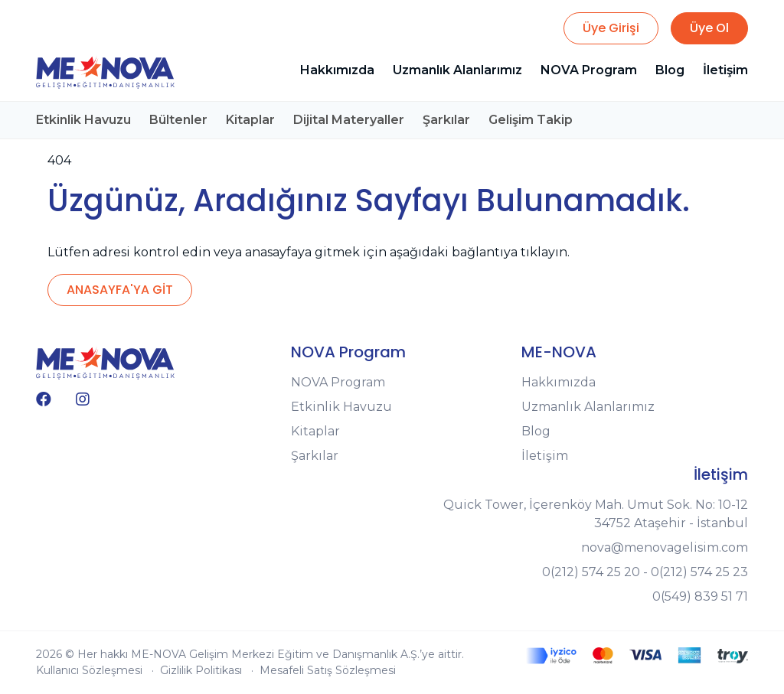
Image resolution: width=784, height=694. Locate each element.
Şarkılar (446, 120)
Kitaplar (250, 120)
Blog (670, 70)
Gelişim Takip (531, 120)
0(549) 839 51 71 (700, 596)
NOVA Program (589, 70)
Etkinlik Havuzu (83, 120)
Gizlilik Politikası (201, 670)
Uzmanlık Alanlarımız (457, 70)
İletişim (725, 70)
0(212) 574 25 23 (699, 572)
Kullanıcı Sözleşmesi (89, 670)
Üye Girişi (611, 28)
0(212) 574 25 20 (591, 572)
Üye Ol (709, 28)
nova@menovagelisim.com (665, 547)
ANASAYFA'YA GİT (120, 290)
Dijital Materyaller (349, 120)
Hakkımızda (337, 70)
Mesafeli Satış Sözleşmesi (328, 670)
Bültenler (178, 120)
